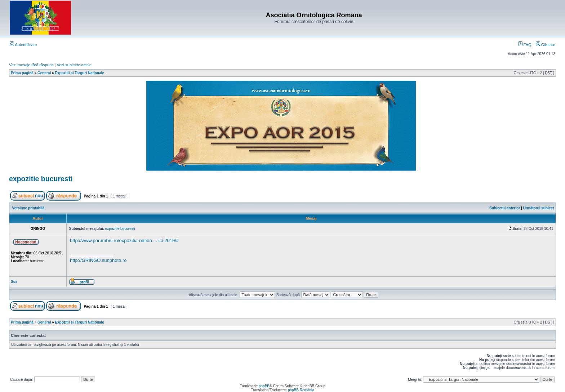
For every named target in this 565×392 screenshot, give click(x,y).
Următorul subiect (539, 208)
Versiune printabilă (28, 208)
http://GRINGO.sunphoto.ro (98, 260)
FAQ (525, 45)
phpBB (264, 386)
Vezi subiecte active (74, 65)
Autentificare (23, 45)
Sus (14, 282)
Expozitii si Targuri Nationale (79, 73)
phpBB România (301, 390)
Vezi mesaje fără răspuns (31, 65)
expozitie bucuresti (41, 179)
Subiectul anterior (505, 208)
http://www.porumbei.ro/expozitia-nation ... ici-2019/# (124, 240)
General (44, 73)
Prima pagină (22, 73)
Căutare (546, 45)
